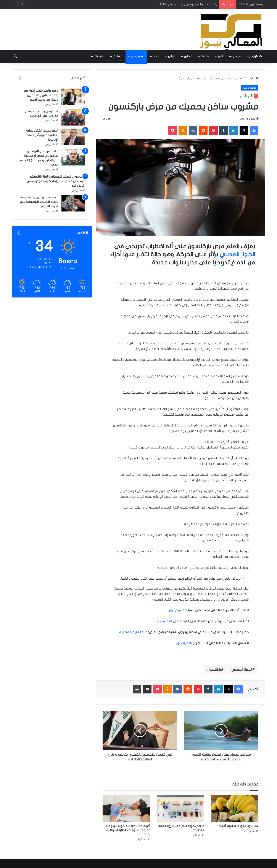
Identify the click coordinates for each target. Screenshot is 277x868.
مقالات (118, 56)
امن (220, 56)
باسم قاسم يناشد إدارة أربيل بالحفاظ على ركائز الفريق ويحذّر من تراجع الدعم (40, 95)
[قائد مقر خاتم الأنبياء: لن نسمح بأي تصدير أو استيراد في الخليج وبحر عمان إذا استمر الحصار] (73, 157)
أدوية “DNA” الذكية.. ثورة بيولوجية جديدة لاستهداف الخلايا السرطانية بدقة (128, 830)
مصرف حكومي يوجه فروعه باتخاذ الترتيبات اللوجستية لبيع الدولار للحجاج (39, 202)
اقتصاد (205, 56)
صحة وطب (138, 56)
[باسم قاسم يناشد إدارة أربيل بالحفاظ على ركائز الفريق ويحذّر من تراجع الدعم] (73, 97)
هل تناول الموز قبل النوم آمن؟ (239, 826)
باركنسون (214, 670)
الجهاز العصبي (237, 254)
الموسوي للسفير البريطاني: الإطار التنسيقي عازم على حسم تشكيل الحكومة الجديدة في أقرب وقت (56, 181)
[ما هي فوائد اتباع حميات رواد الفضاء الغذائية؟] (180, 808)
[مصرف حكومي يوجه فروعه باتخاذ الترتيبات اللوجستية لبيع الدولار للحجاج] (73, 203)
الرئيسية (255, 56)
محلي (188, 56)
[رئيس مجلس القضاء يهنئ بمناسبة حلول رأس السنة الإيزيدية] (73, 137)
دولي (172, 56)
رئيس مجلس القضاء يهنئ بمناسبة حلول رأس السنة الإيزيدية (42, 135)
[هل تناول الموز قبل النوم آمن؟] (235, 808)
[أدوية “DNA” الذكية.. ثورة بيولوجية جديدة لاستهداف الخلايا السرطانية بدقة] (126, 808)
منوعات (99, 56)
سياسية (236, 56)
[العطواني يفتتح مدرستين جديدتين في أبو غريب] (73, 117)
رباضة (156, 56)
